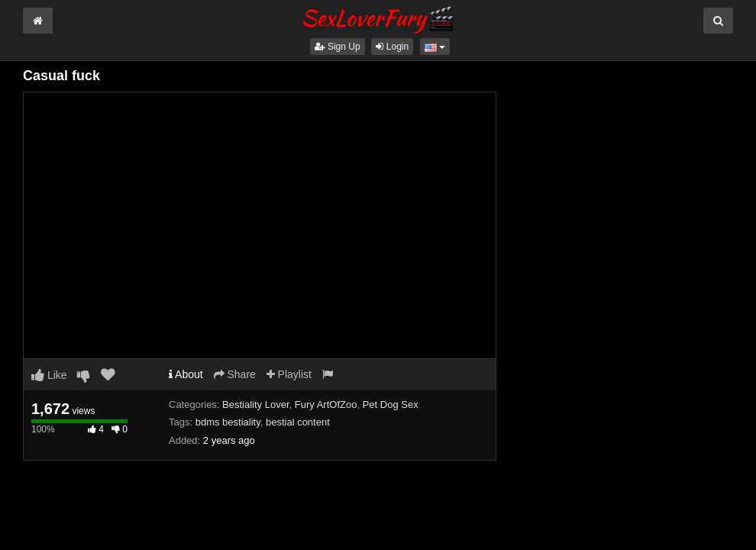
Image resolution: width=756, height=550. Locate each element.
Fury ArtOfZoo (326, 404)
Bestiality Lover (255, 404)
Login (392, 47)
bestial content (298, 422)
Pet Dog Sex (391, 404)
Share (235, 374)
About (186, 374)
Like (49, 375)
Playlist (289, 374)
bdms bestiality (228, 422)
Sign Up (338, 47)
